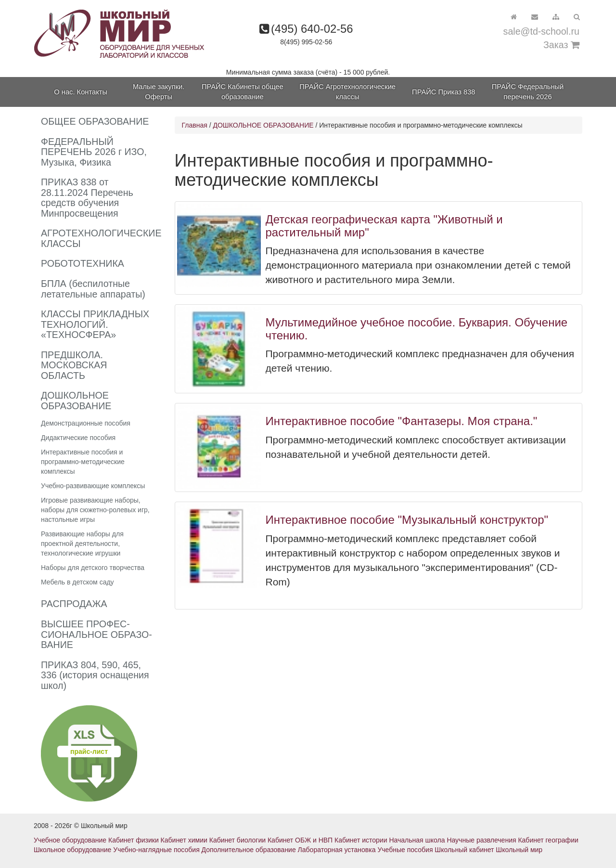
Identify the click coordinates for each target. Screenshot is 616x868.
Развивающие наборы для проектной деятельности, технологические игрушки (82, 544)
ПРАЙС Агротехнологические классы (347, 92)
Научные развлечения (481, 840)
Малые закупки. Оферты (159, 92)
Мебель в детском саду (77, 582)
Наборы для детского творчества (93, 568)
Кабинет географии (548, 840)
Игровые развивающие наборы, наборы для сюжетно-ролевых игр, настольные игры (95, 510)
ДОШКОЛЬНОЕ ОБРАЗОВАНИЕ (263, 125)
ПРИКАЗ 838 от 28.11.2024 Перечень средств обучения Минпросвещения (87, 198)
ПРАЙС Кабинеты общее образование (243, 92)
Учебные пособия (405, 850)
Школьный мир (519, 850)
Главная (195, 125)
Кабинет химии (184, 840)
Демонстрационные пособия (86, 423)
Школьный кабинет (464, 850)
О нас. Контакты (81, 92)
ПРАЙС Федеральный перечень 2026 (528, 92)
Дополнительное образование (249, 850)
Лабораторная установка (337, 850)
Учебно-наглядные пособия (156, 850)
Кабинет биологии (237, 840)
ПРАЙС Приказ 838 (443, 92)
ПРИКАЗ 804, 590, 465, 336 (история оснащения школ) (95, 675)
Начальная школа (417, 840)
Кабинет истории (361, 840)
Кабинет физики (134, 840)
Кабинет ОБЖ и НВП (300, 840)
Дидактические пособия (78, 438)
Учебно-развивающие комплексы (93, 486)
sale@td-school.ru (541, 31)
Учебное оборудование (70, 840)
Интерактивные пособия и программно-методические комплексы (83, 462)
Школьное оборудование (72, 850)
